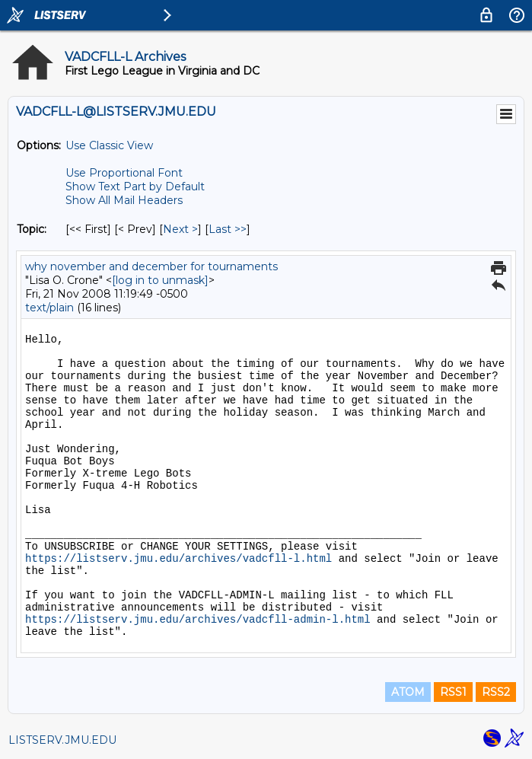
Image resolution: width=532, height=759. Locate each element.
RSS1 (453, 692)
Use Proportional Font (124, 173)
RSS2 (496, 692)
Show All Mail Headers (124, 200)
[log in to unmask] (160, 280)
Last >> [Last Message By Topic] (228, 229)
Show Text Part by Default (135, 187)
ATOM (408, 692)
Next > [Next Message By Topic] (180, 229)
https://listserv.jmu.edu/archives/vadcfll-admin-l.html (198, 620)
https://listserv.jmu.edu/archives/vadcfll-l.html (178, 559)
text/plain (49, 308)
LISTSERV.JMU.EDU (62, 740)
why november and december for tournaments (151, 266)
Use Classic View (109, 145)
